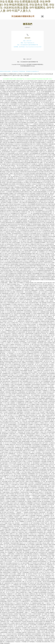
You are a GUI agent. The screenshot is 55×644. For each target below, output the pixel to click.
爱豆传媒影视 (38, 595)
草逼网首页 (41, 109)
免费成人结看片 (8, 558)
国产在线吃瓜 (34, 557)
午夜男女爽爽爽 (23, 370)
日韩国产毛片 (21, 334)
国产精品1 (51, 444)
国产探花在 (22, 306)
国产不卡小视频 (24, 181)
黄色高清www (21, 304)
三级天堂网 (26, 286)
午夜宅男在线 (47, 172)
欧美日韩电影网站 (30, 350)
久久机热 (38, 121)
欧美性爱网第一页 (13, 418)
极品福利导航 (45, 258)
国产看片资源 (48, 129)
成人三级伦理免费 (47, 87)
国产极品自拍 (14, 252)
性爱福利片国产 (4, 317)
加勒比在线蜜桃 (28, 577)
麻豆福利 (35, 284)
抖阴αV (40, 443)
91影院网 (50, 457)
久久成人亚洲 (23, 218)
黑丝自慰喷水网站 (46, 642)
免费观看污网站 (26, 221)
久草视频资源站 (21, 119)
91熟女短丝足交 (35, 360)
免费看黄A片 (12, 360)
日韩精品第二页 (38, 435)
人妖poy (9, 495)
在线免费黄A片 (49, 101)
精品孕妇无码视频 (43, 175)
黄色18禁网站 (12, 184)
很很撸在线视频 (43, 324)
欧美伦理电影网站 (20, 126)
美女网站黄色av (44, 404)
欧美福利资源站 (13, 506)
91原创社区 (34, 184)
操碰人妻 (38, 615)
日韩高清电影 (46, 383)
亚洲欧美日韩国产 (39, 361)
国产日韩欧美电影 (31, 121)
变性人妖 (34, 84)
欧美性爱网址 (34, 625)
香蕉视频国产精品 (49, 215)
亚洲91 (35, 313)
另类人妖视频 (26, 209)
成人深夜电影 (15, 99)
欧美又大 (8, 136)
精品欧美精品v (10, 247)
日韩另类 (42, 377)
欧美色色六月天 (10, 98)
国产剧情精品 (39, 87)
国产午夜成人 (47, 127)
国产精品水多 (41, 255)
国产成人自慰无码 (48, 284)
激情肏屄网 (48, 557)
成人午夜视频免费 (38, 270)
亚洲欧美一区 (33, 560)
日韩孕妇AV (20, 463)
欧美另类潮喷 (34, 586)
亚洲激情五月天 (20, 514)
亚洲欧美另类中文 (10, 478)
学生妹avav (32, 176)
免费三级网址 (20, 414)
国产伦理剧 (24, 216)
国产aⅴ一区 (25, 301)
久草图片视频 (24, 515)
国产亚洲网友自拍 (40, 350)
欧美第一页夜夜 (9, 93)
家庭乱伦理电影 (6, 116)
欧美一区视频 (10, 622)
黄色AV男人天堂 (50, 634)
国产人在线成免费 (6, 101)
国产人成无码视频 (32, 101)
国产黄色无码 (18, 494)
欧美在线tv (37, 229)
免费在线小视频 (4, 133)
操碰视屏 (9, 115)
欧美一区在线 (7, 139)
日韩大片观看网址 (37, 144)
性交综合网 (21, 495)
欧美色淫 (51, 98)
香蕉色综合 (43, 620)
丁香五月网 (48, 163)
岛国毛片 (28, 355)
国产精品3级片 (29, 89)
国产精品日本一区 (10, 290)
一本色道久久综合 (30, 397)
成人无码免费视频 (6, 397)
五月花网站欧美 (31, 543)
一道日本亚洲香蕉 (13, 95)
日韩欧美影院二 (43, 512)
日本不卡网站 (51, 555)
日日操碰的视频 (27, 384)
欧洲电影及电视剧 (13, 357)
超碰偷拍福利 (36, 549)
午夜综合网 (33, 417)
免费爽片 (52, 421)
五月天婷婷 (5, 273)
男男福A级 (31, 358)
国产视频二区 (13, 375)
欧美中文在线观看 (50, 508)
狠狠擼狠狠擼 (11, 275)
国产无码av (3, 204)
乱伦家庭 (6, 102)
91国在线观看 (47, 166)
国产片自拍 (37, 158)
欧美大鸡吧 (36, 244)
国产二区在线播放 (35, 518)
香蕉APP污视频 (7, 175)
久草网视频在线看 (7, 158)
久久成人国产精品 (14, 475)
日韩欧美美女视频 (16, 210)
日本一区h (38, 381)
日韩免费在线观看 (40, 466)
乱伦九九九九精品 (23, 486)
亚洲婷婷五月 (47, 526)
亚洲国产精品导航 (44, 98)
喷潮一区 (8, 196)
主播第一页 (42, 163)
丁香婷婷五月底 (19, 603)
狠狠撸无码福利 (41, 313)
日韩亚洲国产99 (17, 526)
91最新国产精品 (43, 150)
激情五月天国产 (27, 138)
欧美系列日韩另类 (41, 585)
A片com (20, 258)
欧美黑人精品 (35, 538)
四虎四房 (17, 249)
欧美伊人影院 (3, 149)
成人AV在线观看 (39, 267)
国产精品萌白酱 (4, 241)
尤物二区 (24, 582)
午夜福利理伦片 (41, 451)
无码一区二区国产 (35, 620)
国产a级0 (30, 84)
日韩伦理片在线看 (24, 318)
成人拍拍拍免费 (23, 144)
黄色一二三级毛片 (46, 603)
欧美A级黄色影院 (24, 210)
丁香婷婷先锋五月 (32, 326)
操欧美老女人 (13, 186)
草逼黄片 (41, 409)
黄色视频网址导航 (39, 166)
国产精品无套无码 (31, 216)
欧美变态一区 (29, 82)
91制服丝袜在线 (18, 460)
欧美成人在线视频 (28, 578)
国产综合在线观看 (37, 82)
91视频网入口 (13, 386)
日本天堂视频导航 (49, 107)
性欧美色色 (25, 309)
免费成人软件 (29, 183)
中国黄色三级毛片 (44, 423)
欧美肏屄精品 (37, 461)
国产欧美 (27, 147)
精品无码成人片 (51, 323)
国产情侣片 (29, 269)
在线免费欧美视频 (27, 96)
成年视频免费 (18, 391)
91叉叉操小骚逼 (24, 244)
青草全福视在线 (7, 146)
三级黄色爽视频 (25, 374)
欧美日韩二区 (27, 523)
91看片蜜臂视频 (43, 303)
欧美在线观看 (29, 292)
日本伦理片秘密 (27, 360)
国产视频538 (5, 406)
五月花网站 (14, 304)
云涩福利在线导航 (21, 152)
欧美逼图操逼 (11, 338)
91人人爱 (49, 562)
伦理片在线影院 (43, 374)
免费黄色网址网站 (33, 535)
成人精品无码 (11, 457)
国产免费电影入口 (17, 369)
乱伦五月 (2, 233)
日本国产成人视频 (45, 253)
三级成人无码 (43, 432)
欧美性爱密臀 (3, 226)
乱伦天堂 (25, 256)
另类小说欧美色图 (8, 508)
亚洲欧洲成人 (20, 112)
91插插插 (6, 220)
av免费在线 (10, 411)
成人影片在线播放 (30, 545)
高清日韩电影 (15, 253)
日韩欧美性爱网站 (34, 377)
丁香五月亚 (52, 521)
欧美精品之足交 (45, 528)
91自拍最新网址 (20, 110)
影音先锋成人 (40, 526)
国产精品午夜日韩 (40, 540)
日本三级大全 (20, 201)
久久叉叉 (20, 209)
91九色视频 (42, 107)
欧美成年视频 (41, 277)
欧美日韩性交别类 (17, 582)
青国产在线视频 (10, 586)
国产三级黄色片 (40, 475)
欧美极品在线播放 (38, 622)
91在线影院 (3, 614)
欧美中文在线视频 (43, 538)
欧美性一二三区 (13, 562)
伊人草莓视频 (13, 443)
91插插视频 (35, 387)
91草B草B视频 (14, 116)
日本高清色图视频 (35, 352)
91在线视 (5, 412)
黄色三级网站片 (35, 423)
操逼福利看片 (27, 443)
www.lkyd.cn (24, 64)
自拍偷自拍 (9, 589)
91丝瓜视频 (35, 418)
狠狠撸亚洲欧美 (43, 89)
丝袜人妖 (24, 494)
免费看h (48, 551)
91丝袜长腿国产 (36, 346)
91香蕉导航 (43, 597)
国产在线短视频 (32, 256)
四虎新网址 (44, 505)
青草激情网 (41, 455)
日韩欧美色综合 (47, 220)
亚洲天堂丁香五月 (37, 181)
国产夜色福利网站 (42, 591)
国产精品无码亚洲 (47, 195)
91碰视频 (49, 495)
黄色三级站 (26, 340)
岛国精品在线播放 (25, 278)
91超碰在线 (37, 406)
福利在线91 (15, 298)
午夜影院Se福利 (27, 423)
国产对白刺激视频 (4, 571)
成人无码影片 (11, 286)
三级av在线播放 (21, 480)
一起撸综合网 (44, 457)
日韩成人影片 (37, 161)
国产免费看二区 (23, 199)
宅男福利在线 (12, 317)
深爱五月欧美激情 (44, 464)
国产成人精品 (22, 528)
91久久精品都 (38, 582)
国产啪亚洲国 (51, 224)
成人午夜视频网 (21, 293)
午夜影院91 (42, 551)
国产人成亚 (21, 289)
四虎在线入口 (20, 312)
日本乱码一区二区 (31, 619)
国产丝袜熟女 (24, 437)
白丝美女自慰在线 (5, 461)
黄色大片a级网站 (10, 344)
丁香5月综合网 (19, 166)
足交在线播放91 (31, 363)
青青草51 (20, 233)
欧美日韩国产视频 (6, 529)
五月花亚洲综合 (19, 159)
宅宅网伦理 (12, 451)
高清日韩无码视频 (20, 164)
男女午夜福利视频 (44, 380)
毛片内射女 (18, 220)
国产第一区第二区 (38, 315)
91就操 (43, 634)
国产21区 (40, 327)
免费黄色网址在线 (35, 163)
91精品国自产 (30, 528)
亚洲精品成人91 (33, 517)
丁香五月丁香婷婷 (40, 256)
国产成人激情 (36, 458)
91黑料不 (8, 252)
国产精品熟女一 (21, 116)
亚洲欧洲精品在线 (34, 492)
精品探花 (46, 475)
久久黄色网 (5, 415)
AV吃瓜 (11, 574)
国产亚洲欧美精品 (28, 317)
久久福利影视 (49, 628)
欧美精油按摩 (51, 503)
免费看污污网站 (13, 283)
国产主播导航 (7, 327)
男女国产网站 (27, 455)
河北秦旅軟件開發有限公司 (23, 16)
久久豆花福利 (12, 406)
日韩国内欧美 (5, 346)
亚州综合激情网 (51, 449)
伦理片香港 (39, 258)
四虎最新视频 (3, 602)
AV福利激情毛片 (6, 264)
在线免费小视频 (11, 192)
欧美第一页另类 (4, 491)
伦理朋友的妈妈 (21, 193)
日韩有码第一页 (37, 357)
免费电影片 (14, 156)
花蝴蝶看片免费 (39, 90)
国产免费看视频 (29, 203)
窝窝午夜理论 (24, 223)
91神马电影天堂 (15, 485)
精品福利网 (40, 532)
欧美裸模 (39, 99)
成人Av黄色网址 (22, 380)
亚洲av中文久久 (34, 534)
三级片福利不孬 (14, 461)
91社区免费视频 (22, 424)
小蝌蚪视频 (10, 377)
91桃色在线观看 (33, 558)
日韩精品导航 (3, 595)
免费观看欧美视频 (45, 312)
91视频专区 (21, 357)
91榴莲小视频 (33, 129)
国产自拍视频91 (7, 611)
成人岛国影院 (22, 212)
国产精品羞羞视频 (40, 508)
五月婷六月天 (34, 489)
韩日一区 (29, 404)
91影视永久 (5, 321)
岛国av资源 (18, 170)
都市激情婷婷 (7, 152)
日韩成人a (50, 272)
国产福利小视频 (39, 583)
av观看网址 (42, 497)
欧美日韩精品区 (50, 367)
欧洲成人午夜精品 (38, 139)
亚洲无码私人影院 (23, 532)
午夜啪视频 (41, 261)
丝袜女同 (27, 193)
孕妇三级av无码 (39, 220)
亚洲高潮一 (49, 585)
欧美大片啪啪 (35, 407)
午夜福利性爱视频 (43, 629)
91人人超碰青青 (11, 246)
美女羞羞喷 (17, 437)
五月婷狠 (10, 525)
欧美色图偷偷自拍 (28, 300)
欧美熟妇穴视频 (33, 209)
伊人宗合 (6, 545)
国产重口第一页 (50, 354)
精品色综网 (14, 378)
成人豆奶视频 (23, 343)
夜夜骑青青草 (12, 96)
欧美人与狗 (49, 326)
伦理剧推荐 (38, 218)
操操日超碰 (52, 600)
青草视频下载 (18, 629)
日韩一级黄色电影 (26, 477)
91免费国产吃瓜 (15, 572)
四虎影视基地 (31, 623)
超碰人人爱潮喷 (17, 574)
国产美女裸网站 (29, 403)
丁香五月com (22, 323)
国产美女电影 (23, 326)
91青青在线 (23, 429)
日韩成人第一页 (23, 121)
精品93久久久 (19, 176)
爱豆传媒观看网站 (27, 109)
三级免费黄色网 (50, 569)
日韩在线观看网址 (29, 361)
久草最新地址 (18, 287)
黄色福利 (50, 407)
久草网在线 (35, 124)
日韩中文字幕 (24, 569)
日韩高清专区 (7, 468)
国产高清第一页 (50, 213)
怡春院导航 (14, 392)
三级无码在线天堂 (16, 218)
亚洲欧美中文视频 (39, 280)
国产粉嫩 (11, 232)
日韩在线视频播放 (6, 304)
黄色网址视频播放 (36, 183)
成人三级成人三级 (6, 135)
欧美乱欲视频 (20, 167)
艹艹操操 (27, 126)
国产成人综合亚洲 (28, 514)
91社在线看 (23, 232)
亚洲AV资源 (29, 480)
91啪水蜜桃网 (48, 261)
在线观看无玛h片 (35, 608)
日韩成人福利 (30, 546)
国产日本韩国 (13, 545)
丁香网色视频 (40, 341)
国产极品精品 (10, 614)
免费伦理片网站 (51, 460)
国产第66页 (46, 186)
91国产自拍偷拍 (27, 90)
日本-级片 (20, 330)
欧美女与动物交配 (39, 306)
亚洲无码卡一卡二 (46, 304)
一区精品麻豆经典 (42, 122)
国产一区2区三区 (18, 301)
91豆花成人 (30, 215)
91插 (37, 233)
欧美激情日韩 (39, 195)
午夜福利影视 (10, 526)
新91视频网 (49, 126)
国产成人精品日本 (46, 218)
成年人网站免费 (39, 216)
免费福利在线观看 (37, 603)
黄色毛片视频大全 (23, 531)
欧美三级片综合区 (4, 542)
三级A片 (22, 243)
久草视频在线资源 (10, 642)
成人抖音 (11, 269)
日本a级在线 (47, 267)
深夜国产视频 (32, 266)
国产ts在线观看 (19, 235)
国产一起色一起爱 (40, 415)
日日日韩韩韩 (11, 432)
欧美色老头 (34, 394)
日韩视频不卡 (3, 387)
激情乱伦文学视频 (23, 320)
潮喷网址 (34, 349)
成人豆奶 (14, 313)
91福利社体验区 (5, 452)
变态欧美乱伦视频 (8, 441)
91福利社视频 (38, 173)
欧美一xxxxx (41, 110)
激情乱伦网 (8, 575)
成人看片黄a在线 (48, 283)
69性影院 (7, 110)
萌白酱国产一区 (46, 99)
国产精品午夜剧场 (10, 551)
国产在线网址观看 (31, 195)
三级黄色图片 (30, 240)
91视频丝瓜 (24, 619)
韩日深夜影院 (39, 454)
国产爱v (12, 540)
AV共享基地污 (30, 429)
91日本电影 (37, 386)
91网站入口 (27, 620)
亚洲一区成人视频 (22, 161)
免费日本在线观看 (8, 469)
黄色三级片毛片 (7, 156)
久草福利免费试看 (49, 244)
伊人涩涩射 (32, 166)
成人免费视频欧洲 (11, 454)
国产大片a (2, 580)
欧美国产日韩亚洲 (44, 360)
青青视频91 (21, 620)
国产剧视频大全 (21, 283)
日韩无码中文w (16, 398)
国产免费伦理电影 (31, 392)
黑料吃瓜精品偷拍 (9, 144)
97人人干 (40, 468)
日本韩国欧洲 (32, 475)
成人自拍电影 (11, 417)
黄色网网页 (35, 589)
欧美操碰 (16, 247)
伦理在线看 (6, 506)
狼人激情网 (34, 258)
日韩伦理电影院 (44, 555)
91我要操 (45, 187)
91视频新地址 (32, 261)
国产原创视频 (25, 448)
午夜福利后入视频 (29, 386)
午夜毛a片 (5, 357)
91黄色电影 (15, 161)
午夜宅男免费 (47, 115)
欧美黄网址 (7, 606)
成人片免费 (39, 201)
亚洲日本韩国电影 (42, 495)
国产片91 (45, 155)
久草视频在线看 (19, 554)
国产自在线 (7, 186)
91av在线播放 (6, 170)
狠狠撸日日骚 (38, 565)
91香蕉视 (38, 93)
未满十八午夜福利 (51, 597)
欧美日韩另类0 (9, 130)
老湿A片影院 (9, 204)
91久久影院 (21, 115)
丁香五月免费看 (32, 420)
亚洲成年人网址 (24, 485)
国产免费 (49, 307)
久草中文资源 (48, 560)
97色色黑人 (43, 414)
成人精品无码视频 (42, 96)
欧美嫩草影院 (30, 354)
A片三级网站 (49, 173)
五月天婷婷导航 (49, 310)
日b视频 (33, 164)
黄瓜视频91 (36, 323)
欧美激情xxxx (26, 377)
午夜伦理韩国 (3, 369)
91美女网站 (31, 483)
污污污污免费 (48, 210)
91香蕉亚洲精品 (29, 189)
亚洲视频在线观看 (50, 418)
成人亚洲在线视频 (30, 421)
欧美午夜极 (8, 300)
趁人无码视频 (26, 552)
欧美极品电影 (16, 121)
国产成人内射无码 (22, 87)
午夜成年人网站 (13, 260)
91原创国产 (6, 574)
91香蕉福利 (33, 599)
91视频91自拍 (28, 401)
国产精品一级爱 (17, 441)
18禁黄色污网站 (49, 535)
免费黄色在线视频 (33, 250)
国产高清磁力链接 (25, 367)
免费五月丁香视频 (7, 199)
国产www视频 (5, 232)
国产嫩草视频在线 (29, 272)
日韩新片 (49, 609)
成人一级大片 (42, 557)
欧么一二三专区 (24, 580)
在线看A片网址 (12, 340)
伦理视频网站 (6, 184)
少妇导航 (30, 337)
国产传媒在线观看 (21, 332)
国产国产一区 (13, 112)
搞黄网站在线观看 (19, 192)
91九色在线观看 (32, 233)
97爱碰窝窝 (11, 631)
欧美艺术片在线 (36, 457)
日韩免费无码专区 (50, 520)
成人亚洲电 (13, 497)
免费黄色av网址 (25, 229)
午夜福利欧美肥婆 (49, 318)
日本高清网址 (27, 412)
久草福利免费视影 (16, 281)
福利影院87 (3, 622)
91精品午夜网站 (10, 635)
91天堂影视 (52, 252)
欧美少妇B (39, 427)
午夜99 (6, 227)
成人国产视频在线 (46, 635)
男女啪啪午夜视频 (28, 141)
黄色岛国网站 (35, 110)
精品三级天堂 (25, 594)
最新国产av (38, 363)
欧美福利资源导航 (26, 469)
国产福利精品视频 (8, 582)
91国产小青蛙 (10, 537)
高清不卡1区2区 (20, 497)
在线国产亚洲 (42, 589)
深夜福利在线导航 (4, 320)
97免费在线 (34, 495)
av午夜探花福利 (9, 209)
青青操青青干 (33, 275)
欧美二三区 (50, 424)
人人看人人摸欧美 (49, 301)
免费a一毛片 (3, 163)
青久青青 (9, 243)
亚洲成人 (52, 500)
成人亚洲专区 (7, 597)
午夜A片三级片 (51, 175)
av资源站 (13, 623)
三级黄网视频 (13, 355)
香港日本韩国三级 (43, 534)
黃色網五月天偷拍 (36, 414)
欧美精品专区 (15, 615)
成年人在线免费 (47, 532)
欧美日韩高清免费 (19, 224)
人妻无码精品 (44, 95)
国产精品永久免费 (41, 531)
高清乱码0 (23, 147)
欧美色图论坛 (26, 129)
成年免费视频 (31, 280)
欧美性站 (30, 574)
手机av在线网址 (4, 420)
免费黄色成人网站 (34, 594)
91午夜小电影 (6, 403)
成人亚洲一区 (31, 582)
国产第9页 (44, 201)
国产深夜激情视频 (50, 578)
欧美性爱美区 (6, 540)
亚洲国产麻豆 (6, 623)
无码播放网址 (33, 286)
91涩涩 (5, 440)
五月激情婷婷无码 (19, 290)
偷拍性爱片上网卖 (15, 429)
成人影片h (16, 150)
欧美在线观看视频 (48, 440)
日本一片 (45, 427)
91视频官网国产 (34, 187)
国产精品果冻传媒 (39, 389)
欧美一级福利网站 (23, 420)
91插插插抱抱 (22, 434)
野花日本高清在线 (11, 640)
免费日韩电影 (27, 115)
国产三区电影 (28, 246)
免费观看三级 (6, 347)
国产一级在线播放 (29, 565)
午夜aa (16, 491)
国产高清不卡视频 (48, 138)
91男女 (43, 119)
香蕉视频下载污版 (46, 226)
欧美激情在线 (38, 485)
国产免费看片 (5, 637)
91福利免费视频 (35, 273)
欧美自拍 (33, 575)
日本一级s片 (4, 414)
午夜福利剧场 (39, 639)
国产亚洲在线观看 (41, 417)
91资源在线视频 (36, 192)
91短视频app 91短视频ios (24, 608)
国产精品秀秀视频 (27, 444)
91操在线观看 (36, 235)
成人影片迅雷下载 (23, 347)
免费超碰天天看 (17, 585)
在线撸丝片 (43, 142)
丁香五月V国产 (41, 209)
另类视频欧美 (14, 213)
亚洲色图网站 (27, 267)
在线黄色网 (42, 628)
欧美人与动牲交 (37, 505)
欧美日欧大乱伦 (6, 383)
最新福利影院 (9, 223)
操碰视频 (12, 139)
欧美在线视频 (27, 163)
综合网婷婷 (45, 286)
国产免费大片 (11, 266)
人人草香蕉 (38, 133)
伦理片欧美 (28, 611)
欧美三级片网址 (10, 546)
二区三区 (5, 424)
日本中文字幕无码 (26, 169)
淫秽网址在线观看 (37, 529)
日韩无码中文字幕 (21, 346)
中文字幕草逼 (17, 508)
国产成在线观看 (18, 227)
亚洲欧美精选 (38, 347)
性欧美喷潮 (44, 384)
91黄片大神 (43, 549)
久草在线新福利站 (43, 471)
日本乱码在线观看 (30, 615)
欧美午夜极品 (50, 96)
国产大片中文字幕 (38, 155)
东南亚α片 (10, 602)
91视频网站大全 (23, 521)
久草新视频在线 (17, 187)
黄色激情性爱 (30, 622)
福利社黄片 (31, 485)
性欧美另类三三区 (41, 637)
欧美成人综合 (11, 523)
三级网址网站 (10, 600)
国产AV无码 (22, 132)
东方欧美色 (21, 335)
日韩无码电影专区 (27, 597)
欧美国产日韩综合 (40, 494)
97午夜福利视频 (9, 127)
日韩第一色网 (32, 588)
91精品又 (47, 256)
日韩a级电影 (46, 230)
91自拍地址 (42, 290)
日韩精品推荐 (44, 212)
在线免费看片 (6, 221)
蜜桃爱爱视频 (25, 93)
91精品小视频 (8, 281)
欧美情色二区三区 (44, 458)
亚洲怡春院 (7, 643)
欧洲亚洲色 (48, 349)
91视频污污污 (31, 236)
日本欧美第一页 (12, 235)
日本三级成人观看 (4, 207)
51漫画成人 (13, 166)
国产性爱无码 (31, 583)
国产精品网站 (27, 349)
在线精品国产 (6, 466)
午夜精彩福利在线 (48, 639)
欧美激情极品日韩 (14, 289)
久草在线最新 (38, 212)
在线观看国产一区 (24, 341)
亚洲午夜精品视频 (50, 206)
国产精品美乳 (46, 139)
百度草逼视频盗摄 (36, 446)
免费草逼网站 (11, 554)
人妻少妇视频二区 (11, 178)
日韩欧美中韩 (16, 318)
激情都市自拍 (3, 292)
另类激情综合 (24, 474)
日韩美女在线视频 (7, 407)
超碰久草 (25, 451)
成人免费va (50, 523)
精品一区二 (20, 538)
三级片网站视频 (30, 406)
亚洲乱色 (31, 635)
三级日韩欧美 (3, 203)
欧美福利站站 (18, 605)
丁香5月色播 (19, 360)
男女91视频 (48, 204)
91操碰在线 (50, 89)
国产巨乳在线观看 (29, 116)
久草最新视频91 (32, 509)
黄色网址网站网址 (45, 246)
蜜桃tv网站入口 (40, 186)
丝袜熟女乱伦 (26, 411)
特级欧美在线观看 (19, 124)
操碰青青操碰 (4, 632)
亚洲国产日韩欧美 (30, 595)
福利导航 (44, 173)
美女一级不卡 (8, 329)
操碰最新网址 (41, 535)
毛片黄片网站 (39, 543)
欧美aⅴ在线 (13, 609)
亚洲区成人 (30, 249)
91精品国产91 (14, 152)
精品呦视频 (17, 266)
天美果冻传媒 (3, 176)
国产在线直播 (21, 213)
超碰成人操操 (52, 116)
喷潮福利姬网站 (14, 347)
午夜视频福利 (32, 548)
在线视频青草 (37, 358)
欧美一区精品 (16, 592)
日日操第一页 (20, 135)
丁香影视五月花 (32, 210)
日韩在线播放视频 (43, 235)
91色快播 (15, 138)
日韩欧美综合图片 (29, 321)
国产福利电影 (30, 161)
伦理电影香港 (40, 184)
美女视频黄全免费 (50, 181)
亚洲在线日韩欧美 (31, 637)
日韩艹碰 (45, 481)
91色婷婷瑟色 (22, 150)
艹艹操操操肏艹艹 (19, 512)
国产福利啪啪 (31, 139)
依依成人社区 (49, 525)
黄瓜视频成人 (17, 172)
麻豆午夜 (18, 303)
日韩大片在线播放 (48, 289)
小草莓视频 (24, 642)
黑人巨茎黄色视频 (36, 335)
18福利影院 (41, 124)
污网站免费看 (11, 124)
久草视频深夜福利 (32, 223)
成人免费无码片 (40, 349)
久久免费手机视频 (39, 85)
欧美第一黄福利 (18, 387)
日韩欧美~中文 (36, 312)
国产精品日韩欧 (43, 594)
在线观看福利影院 (46, 358)
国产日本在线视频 (38, 366)
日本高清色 (14, 634)
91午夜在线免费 (29, 179)
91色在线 (50, 295)
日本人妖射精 (26, 176)
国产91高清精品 (22, 95)
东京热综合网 (4, 340)
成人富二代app (19, 577)
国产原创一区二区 (13, 415)
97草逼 (7, 500)
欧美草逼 (39, 521)
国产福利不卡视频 (43, 387)
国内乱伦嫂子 (38, 500)
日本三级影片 (39, 392)
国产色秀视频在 (31, 642)
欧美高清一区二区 (13, 626)
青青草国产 (36, 196)
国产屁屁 (24, 102)
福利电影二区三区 (28, 537)
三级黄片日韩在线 (29, 481)
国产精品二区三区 (7, 306)
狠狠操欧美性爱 (28, 175)
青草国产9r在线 (37, 574)
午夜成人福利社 (51, 384)
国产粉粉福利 (15, 341)
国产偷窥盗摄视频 (47, 92)
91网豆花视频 (27, 135)
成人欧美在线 (24, 358)
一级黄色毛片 (50, 549)
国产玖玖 (48, 260)
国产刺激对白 (27, 277)
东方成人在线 (18, 153)
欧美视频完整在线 (11, 639)
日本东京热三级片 (50, 451)
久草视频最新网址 (25, 149)
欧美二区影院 (44, 406)
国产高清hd (19, 591)
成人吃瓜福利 (50, 130)
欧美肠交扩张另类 (10, 163)
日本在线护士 (47, 159)
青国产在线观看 (24, 535)
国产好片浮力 (30, 146)
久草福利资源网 (10, 153)
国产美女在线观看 (11, 514)
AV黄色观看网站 (33, 126)
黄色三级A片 (35, 287)
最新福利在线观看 (15, 535)
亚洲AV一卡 (4, 192)
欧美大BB (25, 139)
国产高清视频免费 (46, 381)
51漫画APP (37, 198)
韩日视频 (51, 176)
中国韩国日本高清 (6, 112)
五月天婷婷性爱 (32, 309)
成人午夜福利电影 (6, 378)
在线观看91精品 (34, 277)
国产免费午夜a (48, 563)
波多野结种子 (24, 623)
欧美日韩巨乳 (41, 441)
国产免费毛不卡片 (16, 374)
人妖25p (5, 391)
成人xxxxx (9, 229)
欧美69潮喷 (40, 112)
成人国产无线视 (8, 216)
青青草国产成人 (28, 110)
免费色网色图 (5, 293)
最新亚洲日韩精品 (19, 163)
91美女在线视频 (30, 122)
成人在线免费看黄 (35, 213)
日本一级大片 (3, 81)
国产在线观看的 (19, 273)
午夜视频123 (10, 203)
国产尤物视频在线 (23, 253)
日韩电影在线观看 (36, 506)
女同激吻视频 (18, 136)
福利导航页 (52, 412)
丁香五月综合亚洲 (46, 452)
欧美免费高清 (43, 295)
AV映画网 (34, 606)
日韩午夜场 (19, 207)
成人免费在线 (38, 169)
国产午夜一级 (14, 606)
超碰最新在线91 (50, 398)
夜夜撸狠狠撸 (31, 474)
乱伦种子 (36, 81)
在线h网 (44, 330)
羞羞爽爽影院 (44, 375)
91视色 (28, 152)
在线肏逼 (11, 625)
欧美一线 (17, 635)
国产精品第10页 (33, 525)
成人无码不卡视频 (14, 542)
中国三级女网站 (32, 585)
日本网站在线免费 (30, 130)
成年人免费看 (19, 534)
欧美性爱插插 (23, 113)
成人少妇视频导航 (49, 141)
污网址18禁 (22, 270)
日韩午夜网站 (24, 372)
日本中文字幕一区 (46, 266)
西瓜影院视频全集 (16, 263)
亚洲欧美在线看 (17, 600)
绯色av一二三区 (21, 284)
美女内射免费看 (18, 384)
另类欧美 (36, 514)
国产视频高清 (40, 118)
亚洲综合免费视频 (45, 346)
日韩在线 (26, 112)
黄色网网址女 (18, 149)
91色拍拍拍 (17, 642)
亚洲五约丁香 (12, 395)
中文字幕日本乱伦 (9, 458)
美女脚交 (38, 452)
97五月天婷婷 (26, 173)
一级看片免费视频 (8, 367)
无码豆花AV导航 (17, 548)
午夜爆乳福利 (46, 366)
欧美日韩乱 (42, 196)
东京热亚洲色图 (47, 280)
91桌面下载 (27, 639)
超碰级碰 (25, 330)
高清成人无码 (49, 589)
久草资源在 (14, 201)
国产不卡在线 (36, 107)
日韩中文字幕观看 (48, 84)
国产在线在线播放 (35, 523)
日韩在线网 (32, 173)
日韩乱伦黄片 (11, 632)
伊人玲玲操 (39, 286)
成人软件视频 (40, 172)
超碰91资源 (23, 170)
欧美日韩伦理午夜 (14, 267)
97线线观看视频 (32, 531)
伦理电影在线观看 (11, 438)
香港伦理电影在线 (49, 105)
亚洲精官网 (3, 326)
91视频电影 (19, 107)
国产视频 (6, 275)
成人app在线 (33, 119)
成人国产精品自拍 (6, 335)
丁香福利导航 (22, 615)
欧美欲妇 (44, 565)
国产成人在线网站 (12, 119)
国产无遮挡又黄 (6, 603)
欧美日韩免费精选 (14, 571)
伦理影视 (24, 526)
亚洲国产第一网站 (48, 193)
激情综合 (34, 431)
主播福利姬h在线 (47, 164)
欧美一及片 (36, 252)
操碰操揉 (47, 277)
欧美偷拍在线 (37, 503)
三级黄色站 (14, 334)
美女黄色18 (43, 206)
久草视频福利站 (6, 528)
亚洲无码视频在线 (20, 184)
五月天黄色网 (33, 563)
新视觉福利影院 (25, 525)
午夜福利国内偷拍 (36, 477)
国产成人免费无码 (11, 164)
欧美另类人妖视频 (17, 568)
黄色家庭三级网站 (42, 307)
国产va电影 (50, 512)
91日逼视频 (11, 227)
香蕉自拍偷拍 (22, 397)
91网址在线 (47, 632)
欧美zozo (49, 572)
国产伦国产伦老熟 (44, 378)
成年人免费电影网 (13, 431)
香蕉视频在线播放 (10, 605)
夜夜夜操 (34, 609)
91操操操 (17, 580)
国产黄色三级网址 (27, 472)
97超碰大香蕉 (24, 92)
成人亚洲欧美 (41, 563)
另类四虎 (25, 107)
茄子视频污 (9, 105)
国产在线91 (43, 158)
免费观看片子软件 (30, 640)
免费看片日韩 (12, 272)
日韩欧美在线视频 (5, 619)
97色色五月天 (32, 540)
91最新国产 (16, 517)
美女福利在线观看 (26, 258)
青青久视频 (11, 187)
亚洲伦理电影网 (51, 324)
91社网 (43, 181)
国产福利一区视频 (36, 631)
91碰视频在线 (43, 554)
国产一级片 (11, 489)
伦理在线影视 (34, 207)
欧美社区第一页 (15, 236)
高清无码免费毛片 (21, 355)
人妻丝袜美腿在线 (48, 511)
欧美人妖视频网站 (17, 223)
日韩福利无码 (11, 249)
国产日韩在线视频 (17, 407)
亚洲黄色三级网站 (43, 401)
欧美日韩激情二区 (19, 586)
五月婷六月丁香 (35, 412)
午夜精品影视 (16, 326)
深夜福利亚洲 (10, 244)
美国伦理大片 (41, 81)
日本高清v (7, 267)
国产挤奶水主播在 (38, 383)
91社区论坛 (4, 179)
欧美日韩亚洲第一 (7, 350)
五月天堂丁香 (35, 255)
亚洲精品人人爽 (36, 292)
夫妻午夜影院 (24, 426)
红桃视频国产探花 (6, 374)
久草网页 (28, 190)
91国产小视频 (30, 241)
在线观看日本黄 (40, 193)
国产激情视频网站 (50, 104)
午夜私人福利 (41, 520)
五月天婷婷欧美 (18, 139)
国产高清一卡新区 (41, 129)
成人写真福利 (11, 169)
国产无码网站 (8, 233)
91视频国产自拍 (47, 135)
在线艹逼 (38, 474)
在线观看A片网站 (26, 628)
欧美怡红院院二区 (18, 109)
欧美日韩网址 (11, 387)
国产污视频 (10, 326)
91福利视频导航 (6, 129)
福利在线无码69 (17, 307)
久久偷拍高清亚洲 (20, 179)
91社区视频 (28, 498)
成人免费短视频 (4, 489)
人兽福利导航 (17, 244)
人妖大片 (47, 252)
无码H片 (48, 497)
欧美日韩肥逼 (27, 310)
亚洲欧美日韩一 (27, 395)
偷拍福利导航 (36, 578)
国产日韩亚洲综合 (29, 243)
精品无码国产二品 (29, 252)
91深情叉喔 (17, 417)
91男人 (22, 295)
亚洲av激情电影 (28, 178)
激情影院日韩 (36, 238)
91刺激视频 (39, 266)
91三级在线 (23, 398)
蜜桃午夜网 (8, 201)
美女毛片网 (26, 520)
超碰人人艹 (28, 612)
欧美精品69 (9, 426)
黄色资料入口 (8, 255)
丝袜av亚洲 (19, 597)
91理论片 (49, 207)
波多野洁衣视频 (4, 124)
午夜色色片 (39, 330)
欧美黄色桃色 (25, 307)
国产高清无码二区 (35, 555)
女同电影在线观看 (46, 278)
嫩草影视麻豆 (15, 495)
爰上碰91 (16, 269)
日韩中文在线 (8, 122)
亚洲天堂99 (11, 421)
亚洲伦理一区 (51, 293)
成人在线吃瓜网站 (14, 212)
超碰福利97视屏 (31, 253)
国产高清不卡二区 (30, 270)
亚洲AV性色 (16, 361)
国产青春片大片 (13, 293)
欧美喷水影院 (14, 129)
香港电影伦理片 (8, 161)
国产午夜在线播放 (42, 517)
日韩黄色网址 (48, 209)
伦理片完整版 (22, 158)
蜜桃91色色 (51, 184)
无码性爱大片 (15, 397)
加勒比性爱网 (28, 98)
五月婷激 (14, 597)
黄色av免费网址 (22, 363)
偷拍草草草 (34, 226)
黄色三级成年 (10, 181)
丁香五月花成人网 (16, 327)
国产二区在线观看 (49, 81)
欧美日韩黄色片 (30, 232)
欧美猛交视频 (3, 118)
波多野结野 (11, 566)
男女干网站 (8, 372)
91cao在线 (30, 571)
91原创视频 (40, 250)
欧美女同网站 (51, 592)
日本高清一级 (51, 375)
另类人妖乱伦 (7, 323)
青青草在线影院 (48, 397)
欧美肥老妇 (32, 229)
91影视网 (17, 98)
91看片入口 (38, 253)
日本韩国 (25, 509)
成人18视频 (31, 244)
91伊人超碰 (52, 315)
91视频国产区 (3, 509)
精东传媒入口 (36, 105)
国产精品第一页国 (4, 183)
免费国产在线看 (8, 206)
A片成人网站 (28, 446)
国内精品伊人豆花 (27, 457)
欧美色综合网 (20, 90)
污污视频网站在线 (20, 403)
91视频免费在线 (22, 264)
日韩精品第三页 (51, 565)
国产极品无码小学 (45, 355)
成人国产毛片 (11, 628)
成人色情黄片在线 (38, 156)
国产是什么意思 (26, 438)
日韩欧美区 (24, 632)
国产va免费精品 (35, 432)
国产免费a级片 (13, 480)
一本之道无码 (19, 454)
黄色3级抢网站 (17, 85)
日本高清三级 (18, 560)
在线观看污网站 (42, 338)
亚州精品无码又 (47, 583)
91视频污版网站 (6, 492)
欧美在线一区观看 (42, 609)
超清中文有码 (40, 509)
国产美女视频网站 (6, 189)
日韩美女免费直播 (37, 241)
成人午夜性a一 (4, 554)
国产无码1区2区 (45, 372)
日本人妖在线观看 (33, 468)
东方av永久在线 (23, 637)
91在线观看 (48, 273)
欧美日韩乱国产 (15, 337)
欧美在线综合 (11, 560)
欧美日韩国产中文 (37, 571)
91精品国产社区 (4, 224)
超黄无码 (24, 240)
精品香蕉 (25, 142)
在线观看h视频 (24, 84)
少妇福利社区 (47, 370)
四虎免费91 (37, 116)
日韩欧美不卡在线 (29, 306)
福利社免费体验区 (11, 409)
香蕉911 (33, 90)
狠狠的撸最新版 (18, 551)
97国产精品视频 (22, 122)
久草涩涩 (31, 167)
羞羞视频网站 (21, 634)
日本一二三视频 (4, 431)
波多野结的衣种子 (32, 632)
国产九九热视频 (32, 329)
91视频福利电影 (22, 415)
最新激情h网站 (34, 221)
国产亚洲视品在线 (42, 260)
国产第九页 (47, 361)
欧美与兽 (11, 452)
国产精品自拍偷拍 (16, 204)
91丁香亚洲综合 (15, 343)
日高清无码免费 (12, 463)
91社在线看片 (29, 549)
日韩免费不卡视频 (44, 412)
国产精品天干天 (30, 102)
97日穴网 (32, 169)
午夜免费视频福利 (39, 483)
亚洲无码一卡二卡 (13, 321)
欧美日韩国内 (10, 460)
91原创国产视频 (43, 130)
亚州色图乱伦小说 (49, 149)
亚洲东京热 (30, 107)
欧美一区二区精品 (25, 489)
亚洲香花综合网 (35, 469)
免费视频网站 (3, 247)
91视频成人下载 (14, 189)
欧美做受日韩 (19, 118)
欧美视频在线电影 (49, 540)
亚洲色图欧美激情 (29, 289)
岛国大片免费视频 (4, 95)
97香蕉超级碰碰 (15, 199)
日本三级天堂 (29, 297)
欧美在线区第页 (4, 566)
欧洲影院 (22, 592)
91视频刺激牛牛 (10, 594)
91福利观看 (18, 632)
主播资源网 (8, 392)
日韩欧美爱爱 (20, 156)
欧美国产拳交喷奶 (32, 136)
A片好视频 (30, 505)
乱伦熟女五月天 (32, 93)
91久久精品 (29, 346)
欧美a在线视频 (21, 498)
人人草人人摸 (21, 491)
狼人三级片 (13, 280)
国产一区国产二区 (49, 341)
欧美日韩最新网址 (48, 455)
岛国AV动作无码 (17, 127)
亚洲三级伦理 (35, 443)
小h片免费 (32, 127)
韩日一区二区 (42, 104)
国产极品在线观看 (31, 398)
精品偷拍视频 (40, 298)
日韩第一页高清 (33, 301)
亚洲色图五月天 (4, 395)
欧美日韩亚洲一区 (46, 363)
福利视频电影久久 (41, 210)
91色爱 (19, 229)
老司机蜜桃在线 (48, 124)
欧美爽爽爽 (37, 295)
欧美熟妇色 (15, 617)
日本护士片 (3, 501)
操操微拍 (26, 512)
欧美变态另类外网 (26, 394)
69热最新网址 (20, 238)
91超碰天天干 (34, 591)
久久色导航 (7, 404)
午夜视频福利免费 (20, 272)
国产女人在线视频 (50, 617)
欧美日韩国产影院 (51, 620)
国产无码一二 (33, 186)
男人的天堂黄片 (45, 500)
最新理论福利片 (18, 286)
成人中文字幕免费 (43, 233)
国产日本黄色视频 (7, 298)
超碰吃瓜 (26, 167)
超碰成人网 (34, 612)
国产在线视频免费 (27, 387)
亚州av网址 (47, 306)
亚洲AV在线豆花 (23, 249)
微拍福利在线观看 (11, 81)
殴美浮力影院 (14, 503)
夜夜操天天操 (26, 518)
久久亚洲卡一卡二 (19, 631)
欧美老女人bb (13, 135)
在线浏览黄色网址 (46, 357)
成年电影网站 (19, 518)
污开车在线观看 (14, 557)
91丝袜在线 (25, 233)
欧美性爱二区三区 (32, 521)
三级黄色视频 (24, 540)
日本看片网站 (44, 317)
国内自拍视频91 (27, 538)
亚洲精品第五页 (36, 179)
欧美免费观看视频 (21, 545)
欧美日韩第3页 (14, 404)
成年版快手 (5, 249)
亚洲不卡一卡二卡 (24, 517)
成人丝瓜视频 (34, 455)
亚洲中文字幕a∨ (22, 461)
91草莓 (28, 260)
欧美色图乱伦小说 (21, 183)
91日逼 (37, 261)
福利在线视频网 (33, 520)
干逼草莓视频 (13, 608)
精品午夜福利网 (44, 240)
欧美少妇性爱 (36, 378)
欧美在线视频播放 (23, 236)
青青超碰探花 (5, 375)
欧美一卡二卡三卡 (33, 320)
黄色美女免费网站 (33, 327)
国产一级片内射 (5, 96)
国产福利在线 (14, 115)
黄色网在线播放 (14, 264)
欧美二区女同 (11, 250)
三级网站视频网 (46, 249)
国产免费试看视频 (50, 309)
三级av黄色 (19, 423)
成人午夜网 (43, 121)
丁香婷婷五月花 (30, 500)
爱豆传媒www (8, 620)
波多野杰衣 (6, 360)
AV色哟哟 (30, 181)
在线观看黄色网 (5, 269)
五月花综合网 (23, 511)
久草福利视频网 (13, 104)
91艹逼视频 (25, 369)
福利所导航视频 (32, 201)
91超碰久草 (9, 568)
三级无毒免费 (14, 233)
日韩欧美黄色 (15, 335)
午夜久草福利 (20, 317)
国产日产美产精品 (45, 183)
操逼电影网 (30, 315)
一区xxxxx (52, 93)
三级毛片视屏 (48, 466)
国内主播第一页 (43, 178)
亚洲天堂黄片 (41, 486)
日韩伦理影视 (41, 488)
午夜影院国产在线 (28, 235)
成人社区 (21, 557)
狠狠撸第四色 (33, 278)
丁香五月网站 (22, 203)
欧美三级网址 (18, 594)
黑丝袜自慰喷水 (51, 232)
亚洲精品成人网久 (17, 558)
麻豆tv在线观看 (37, 142)
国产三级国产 (10, 173)
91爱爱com (26, 166)
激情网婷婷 (42, 252)
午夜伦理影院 (51, 626)
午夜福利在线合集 (30, 466)
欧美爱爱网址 (6, 503)
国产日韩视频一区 (31, 424)
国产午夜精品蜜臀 (50, 552)
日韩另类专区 (40, 437)
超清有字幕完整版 (23, 542)
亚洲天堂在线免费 (36, 472)
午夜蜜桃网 (14, 498)
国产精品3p (48, 227)
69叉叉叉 (36, 272)
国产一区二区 (24, 85)
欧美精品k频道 (21, 606)
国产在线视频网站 (35, 611)
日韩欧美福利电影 (29, 334)
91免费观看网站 (22, 392)
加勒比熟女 (30, 99)
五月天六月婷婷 (21, 446)
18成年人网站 (12, 141)
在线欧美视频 (38, 635)
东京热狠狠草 (29, 150)
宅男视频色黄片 (16, 426)
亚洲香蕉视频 (44, 503)
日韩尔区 (15, 330)
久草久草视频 (41, 301)
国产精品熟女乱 (4, 612)
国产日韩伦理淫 (24, 280)
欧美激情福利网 (47, 270)
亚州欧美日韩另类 (28, 357)
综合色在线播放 (23, 583)
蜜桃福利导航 (18, 622)
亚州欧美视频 (11, 391)
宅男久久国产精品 (49, 221)
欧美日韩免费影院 (11, 591)
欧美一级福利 (16, 329)
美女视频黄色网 (33, 448)
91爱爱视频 (20, 129)
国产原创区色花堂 (41, 101)
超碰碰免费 (38, 588)
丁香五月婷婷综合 (39, 511)
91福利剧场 (33, 135)
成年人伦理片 (8, 253)
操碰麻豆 (37, 491)
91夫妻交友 (43, 354)
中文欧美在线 (13, 366)
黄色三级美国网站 (45, 344)
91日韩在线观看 (7, 263)
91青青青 (29, 364)
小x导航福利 (26, 250)
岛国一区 (34, 440)
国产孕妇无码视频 (25, 263)
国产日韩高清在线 (40, 552)
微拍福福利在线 (49, 623)
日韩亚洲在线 (7, 334)
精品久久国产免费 (38, 429)
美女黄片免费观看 (37, 249)
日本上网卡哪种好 (19, 449)
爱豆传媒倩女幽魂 (34, 132)
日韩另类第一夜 (34, 367)
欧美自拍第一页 (22, 626)
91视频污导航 (44, 224)
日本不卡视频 (46, 327)
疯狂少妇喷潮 (10, 226)
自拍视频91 (26, 124)
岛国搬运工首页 (13, 193)
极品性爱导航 (25, 136)
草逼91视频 (17, 540)
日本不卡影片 (21, 565)
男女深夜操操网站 (43, 592)
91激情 (23, 275)
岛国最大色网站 (21, 252)
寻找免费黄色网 (22, 404)
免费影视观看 (40, 135)
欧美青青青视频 (28, 312)
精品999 (41, 411)
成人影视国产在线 (9, 155)
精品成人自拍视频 (19, 458)
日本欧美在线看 (51, 236)
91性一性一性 (50, 611)
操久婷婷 (49, 155)
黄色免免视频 (35, 380)
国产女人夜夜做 (12, 215)
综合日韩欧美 (34, 109)
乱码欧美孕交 (34, 159)
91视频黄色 (27, 586)
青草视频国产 (8, 617)
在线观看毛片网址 (21, 471)
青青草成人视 (28, 375)
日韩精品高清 (48, 189)
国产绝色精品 (35, 175)
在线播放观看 (42, 199)
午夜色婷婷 (46, 546)
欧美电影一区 (35, 324)
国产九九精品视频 (18, 411)
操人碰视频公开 (17, 469)
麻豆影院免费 (28, 255)
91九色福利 (35, 592)
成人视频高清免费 (27, 207)
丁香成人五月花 (10, 149)
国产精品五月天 (20, 175)
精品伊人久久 (23, 543)
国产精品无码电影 (11, 92)
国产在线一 (25, 118)
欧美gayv (47, 110)
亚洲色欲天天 (16, 105)
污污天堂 (39, 619)
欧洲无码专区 (18, 546)
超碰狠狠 (13, 403)
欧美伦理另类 (20, 277)
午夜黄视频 (44, 460)
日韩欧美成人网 (23, 571)
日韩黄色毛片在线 (46, 574)
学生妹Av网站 (46, 85)
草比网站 (9, 341)
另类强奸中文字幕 (35, 464)
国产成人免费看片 (14, 315)
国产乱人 (15, 167)
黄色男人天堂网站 (4, 451)
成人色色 (4, 460)
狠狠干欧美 (4, 173)
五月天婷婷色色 (45, 421)
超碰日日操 (29, 380)
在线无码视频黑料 (7, 318)
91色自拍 (8, 634)
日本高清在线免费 (15, 466)
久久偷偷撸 (3, 341)
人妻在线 (34, 310)
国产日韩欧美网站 (50, 203)
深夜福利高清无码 (21, 406)
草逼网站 (13, 401)
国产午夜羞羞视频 (24, 572)
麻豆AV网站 (43, 424)
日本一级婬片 (31, 85)
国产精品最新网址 (39, 640)
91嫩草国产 (6, 260)
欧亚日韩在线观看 (8, 301)
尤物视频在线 (8, 330)
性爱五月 (43, 300)
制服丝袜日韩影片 (45, 332)
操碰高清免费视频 (8, 132)
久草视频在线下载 (23, 588)
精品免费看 (49, 146)
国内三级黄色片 (36, 375)
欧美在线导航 (13, 423)
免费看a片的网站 (35, 404)
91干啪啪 (27, 275)
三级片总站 (45, 347)
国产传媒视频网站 (18, 221)
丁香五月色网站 (10, 85)
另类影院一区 (27, 557)
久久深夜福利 (25, 629)
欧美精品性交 (40, 115)
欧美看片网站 (48, 492)
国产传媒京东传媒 (27, 506)
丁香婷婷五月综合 (11, 159)
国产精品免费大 (13, 349)
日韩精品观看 (35, 150)
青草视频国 (6, 483)
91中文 (49, 192)
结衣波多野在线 (41, 309)
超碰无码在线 (11, 224)
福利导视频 (5, 481)
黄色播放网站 (5, 434)
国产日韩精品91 (47, 109)
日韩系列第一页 (27, 344)
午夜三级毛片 (19, 509)
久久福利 (26, 201)
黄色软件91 (4, 167)
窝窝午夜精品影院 (33, 542)
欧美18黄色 (15, 589)
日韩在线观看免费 (18, 537)
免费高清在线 (21, 321)
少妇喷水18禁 (31, 198)
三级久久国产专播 (12, 538)
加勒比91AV (42, 273)
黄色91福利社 (16, 270)
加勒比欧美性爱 (15, 381)
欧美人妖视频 (36, 332)
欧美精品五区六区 (16, 389)
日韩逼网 (30, 105)
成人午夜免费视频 (12, 102)
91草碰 (48, 142)
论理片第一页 (13, 346)
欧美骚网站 (43, 243)
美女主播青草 (41, 138)
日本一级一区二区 (40, 575)
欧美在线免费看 (24, 155)
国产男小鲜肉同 (48, 119)
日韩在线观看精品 (14, 190)
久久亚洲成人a (36, 597)
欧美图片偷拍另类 (10, 309)
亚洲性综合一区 (4, 446)
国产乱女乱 (4, 229)
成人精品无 (23, 241)
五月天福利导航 (33, 488)
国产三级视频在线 (41, 269)
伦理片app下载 (46, 112)
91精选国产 (52, 179)
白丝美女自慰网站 (27, 273)
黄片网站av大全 (16, 350)
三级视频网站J (47, 515)
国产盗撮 (22, 361)
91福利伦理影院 (8, 548)
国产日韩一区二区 (21, 130)
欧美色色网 (3, 594)
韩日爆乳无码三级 (11, 126)
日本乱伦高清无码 (25, 266)
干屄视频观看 (37, 300)
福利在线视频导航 (36, 264)
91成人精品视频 (17, 93)
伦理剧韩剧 (10, 505)
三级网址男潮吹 (16, 525)
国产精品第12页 (13, 207)
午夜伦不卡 (22, 98)
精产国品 (42, 215)
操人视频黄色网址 (34, 290)
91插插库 (18, 92)
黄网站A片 (20, 455)
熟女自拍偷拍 (5, 187)
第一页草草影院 (22, 230)
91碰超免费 (21, 267)
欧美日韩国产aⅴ (6, 401)
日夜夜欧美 (31, 155)
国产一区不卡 (32, 452)
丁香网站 (34, 449)
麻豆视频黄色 (6, 384)
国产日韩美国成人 (18, 578)
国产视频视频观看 (45, 477)
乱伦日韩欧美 (50, 394)
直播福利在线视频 (45, 321)
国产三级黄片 (16, 511)
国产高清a (33, 508)
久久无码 (7, 261)
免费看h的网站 (39, 545)
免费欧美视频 (15, 198)
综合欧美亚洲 (19, 409)
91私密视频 (38, 642)
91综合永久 (10, 440)
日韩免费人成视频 (4, 427)
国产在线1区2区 (36, 344)
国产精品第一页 (38, 546)
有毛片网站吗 (46, 571)
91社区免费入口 (45, 292)
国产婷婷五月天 (16, 206)
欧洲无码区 (8, 313)
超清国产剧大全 (43, 132)
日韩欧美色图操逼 (10, 580)
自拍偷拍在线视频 (16, 575)
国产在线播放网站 (43, 153)
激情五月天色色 (8, 121)
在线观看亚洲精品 (47, 156)
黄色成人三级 (50, 448)
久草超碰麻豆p (35, 600)
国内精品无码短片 (44, 116)
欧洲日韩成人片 (19, 344)
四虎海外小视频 (47, 545)
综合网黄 (37, 199)
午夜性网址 (47, 640)
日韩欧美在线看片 (6, 555)
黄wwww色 (42, 105)
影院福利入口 (40, 599)
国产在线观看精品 (36, 395)
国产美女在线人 (40, 310)
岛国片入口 (38, 434)
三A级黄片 (42, 578)
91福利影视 (17, 338)
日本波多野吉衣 (6, 190)
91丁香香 (34, 577)
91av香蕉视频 (32, 515)
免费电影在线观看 (37, 141)
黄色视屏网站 (45, 167)
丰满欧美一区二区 (25, 566)
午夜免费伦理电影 (14, 637)
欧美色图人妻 (19, 96)
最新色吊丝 (13, 444)
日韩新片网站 (15, 531)
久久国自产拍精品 (16, 147)
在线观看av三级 (16, 569)
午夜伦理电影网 (7, 147)
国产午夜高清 (37, 206)
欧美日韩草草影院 (29, 389)
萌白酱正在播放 (34, 566)
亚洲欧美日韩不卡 (26, 602)
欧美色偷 (31, 580)
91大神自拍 (7, 87)
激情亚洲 (35, 562)
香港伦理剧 (30, 144)
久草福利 (20, 427)
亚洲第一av (19, 472)
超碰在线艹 (40, 159)
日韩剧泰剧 (11, 412)
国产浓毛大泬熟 (26, 464)
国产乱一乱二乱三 (31, 170)
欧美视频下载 (50, 461)
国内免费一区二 (32, 370)
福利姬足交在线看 (14, 196)
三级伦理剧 (46, 315)
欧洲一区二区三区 (4, 443)
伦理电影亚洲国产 (43, 147)
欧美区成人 (17, 489)
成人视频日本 (3, 105)
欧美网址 (17, 370)
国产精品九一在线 (42, 320)
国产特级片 (3, 377)
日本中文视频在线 (31, 218)
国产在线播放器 (21, 503)
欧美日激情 (43, 611)
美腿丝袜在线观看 (40, 227)
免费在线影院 (5, 235)
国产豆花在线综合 (41, 420)
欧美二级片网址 (22, 247)
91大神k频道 (6, 444)
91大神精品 (11, 109)
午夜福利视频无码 (29, 295)
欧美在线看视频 (40, 548)
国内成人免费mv (47, 543)
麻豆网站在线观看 (45, 179)
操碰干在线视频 (48, 343)
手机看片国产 (40, 440)
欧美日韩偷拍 (37, 580)
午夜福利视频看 (11, 303)
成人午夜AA (21, 383)
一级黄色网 (49, 150)
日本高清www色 (11, 297)
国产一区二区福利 (30, 95)
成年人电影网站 (40, 560)
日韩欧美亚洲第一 (20, 292)
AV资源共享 (31, 347)
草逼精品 (51, 286)
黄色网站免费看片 (13, 424)
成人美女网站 (18, 452)
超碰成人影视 (48, 136)
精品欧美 (33, 267)
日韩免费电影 (45, 144)
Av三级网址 (8, 343)
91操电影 (15, 241)
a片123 (9, 213)
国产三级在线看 (34, 411)
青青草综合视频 (32, 330)
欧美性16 (31, 156)
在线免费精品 (42, 367)
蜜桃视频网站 (44, 192)
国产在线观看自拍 (16, 555)
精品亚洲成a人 (51, 240)
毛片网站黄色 (7, 280)
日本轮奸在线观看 (5, 386)
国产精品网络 (12, 261)
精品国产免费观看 (46, 169)
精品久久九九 (8, 464)
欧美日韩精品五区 (32, 298)
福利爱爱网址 (6, 193)
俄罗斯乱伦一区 (28, 603)
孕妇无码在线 (19, 261)
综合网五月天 (34, 138)
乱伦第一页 (46, 176)
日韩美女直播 (38, 170)
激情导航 (33, 639)
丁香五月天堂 (22, 82)
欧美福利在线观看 (34, 340)
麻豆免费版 (9, 563)
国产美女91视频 (22, 269)
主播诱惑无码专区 (41, 275)
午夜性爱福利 (40, 343)
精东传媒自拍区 (7, 381)
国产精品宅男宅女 (8, 474)
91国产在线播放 (4, 215)
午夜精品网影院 (15, 158)
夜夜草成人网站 (26, 352)
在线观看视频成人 (6, 588)
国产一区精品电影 (19, 432)
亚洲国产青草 (15, 323)
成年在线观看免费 (17, 278)
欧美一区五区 (51, 548)
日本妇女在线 (11, 437)
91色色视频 (11, 287)
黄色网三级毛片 (15, 255)
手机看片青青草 (27, 324)
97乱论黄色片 (27, 414)
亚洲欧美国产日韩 (8, 278)
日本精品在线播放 (16, 243)
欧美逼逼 (35, 471)
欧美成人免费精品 (28, 562)
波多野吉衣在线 (27, 460)
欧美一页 (39, 278)
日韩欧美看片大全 (14, 434)
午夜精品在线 (15, 363)
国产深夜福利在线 (8, 488)
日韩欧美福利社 (37, 297)
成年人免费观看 (24, 468)
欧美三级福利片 (40, 431)
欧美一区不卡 (44, 568)
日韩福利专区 (5, 250)
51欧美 (36, 122)
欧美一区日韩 (45, 521)
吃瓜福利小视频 (12, 133)
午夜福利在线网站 (34, 152)
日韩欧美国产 (28, 418)
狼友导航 (29, 378)
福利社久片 (42, 492)
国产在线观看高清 (28, 383)
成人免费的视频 (13, 549)
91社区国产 (16, 82)
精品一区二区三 (51, 330)
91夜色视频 (43, 461)
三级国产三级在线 (12, 435)
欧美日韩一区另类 (44, 518)
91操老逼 (50, 629)
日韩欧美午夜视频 (11, 501)
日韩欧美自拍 (14, 383)
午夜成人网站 (37, 403)
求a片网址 (30, 142)
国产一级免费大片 (25, 153)
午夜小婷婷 (12, 599)
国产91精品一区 (30, 626)
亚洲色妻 (25, 427)
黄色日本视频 (29, 471)
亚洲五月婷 (18, 438)
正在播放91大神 (42, 542)
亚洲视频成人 (4, 332)
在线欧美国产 (26, 625)
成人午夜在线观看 (7, 84)
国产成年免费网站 (10, 142)
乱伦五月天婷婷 (32, 227)
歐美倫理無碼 (43, 469)
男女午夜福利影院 (39, 247)
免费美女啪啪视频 (19, 478)
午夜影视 (7, 497)
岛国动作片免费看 (5, 472)
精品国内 (38, 424)
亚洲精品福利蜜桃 (28, 554)
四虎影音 (23, 350)
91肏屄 (12, 384)
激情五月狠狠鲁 (11, 509)
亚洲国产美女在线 (20, 481)
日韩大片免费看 (12, 324)
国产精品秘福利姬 (20, 401)
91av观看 (47, 438)
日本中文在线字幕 (42, 394)
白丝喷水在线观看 (10, 494)
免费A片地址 (3, 303)
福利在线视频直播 (45, 93)
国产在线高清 (29, 366)
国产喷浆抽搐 (41, 221)
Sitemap (33, 66)
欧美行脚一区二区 (4, 480)
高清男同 (18, 280)
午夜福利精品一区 (44, 480)
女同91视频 (8, 363)
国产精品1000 (47, 216)
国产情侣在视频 (17, 477)
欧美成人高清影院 (44, 602)
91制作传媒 (12, 170)
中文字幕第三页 (41, 136)
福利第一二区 (5, 354)
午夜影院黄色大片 (8, 307)
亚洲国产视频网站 (50, 612)
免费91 (17, 133)
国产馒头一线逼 (24, 337)
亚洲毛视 (30, 372)
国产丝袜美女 (51, 113)
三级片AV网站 (18, 309)
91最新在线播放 (13, 400)
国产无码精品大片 (25, 599)
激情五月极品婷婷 (31, 87)
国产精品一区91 (19, 250)
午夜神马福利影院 (14, 500)
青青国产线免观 (29, 283)
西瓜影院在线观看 (11, 118)
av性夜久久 (8, 485)
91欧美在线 (15, 620)
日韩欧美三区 (14, 532)
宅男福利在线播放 (37, 224)
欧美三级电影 (47, 247)
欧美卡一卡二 (10, 585)
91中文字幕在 (6, 429)
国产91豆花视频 (8, 515)
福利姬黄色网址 (51, 147)
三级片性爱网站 (23, 315)
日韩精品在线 (19, 395)
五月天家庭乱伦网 (10, 448)
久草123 (41, 238)
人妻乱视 (6, 119)
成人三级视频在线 (42, 207)
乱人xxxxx (19, 240)
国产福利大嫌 (11, 310)
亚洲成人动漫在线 (26, 568)
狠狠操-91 (41, 187)
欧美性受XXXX (35, 628)
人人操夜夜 (46, 429)
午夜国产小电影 (13, 427)
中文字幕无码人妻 (47, 102)
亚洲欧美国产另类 (12, 277)
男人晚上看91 (29, 304)
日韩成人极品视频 (6, 240)
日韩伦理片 (15, 229)
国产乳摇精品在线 (9, 295)
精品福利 (33, 230)
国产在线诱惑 (13, 240)
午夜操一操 (25, 574)
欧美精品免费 (32, 391)
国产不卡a (12, 619)
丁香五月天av (12, 256)
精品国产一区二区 (50, 338)
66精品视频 (6, 195)
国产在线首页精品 (31, 415)
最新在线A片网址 (37, 167)
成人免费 (46, 184)
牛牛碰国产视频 (45, 297)
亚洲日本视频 (51, 153)
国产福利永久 (40, 84)
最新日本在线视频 (43, 272)
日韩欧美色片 (18, 628)
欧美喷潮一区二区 (45, 264)
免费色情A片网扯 (28, 192)
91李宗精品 (44, 232)
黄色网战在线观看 (31, 434)
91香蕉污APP (6, 230)
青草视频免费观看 (6, 471)
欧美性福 (18, 619)
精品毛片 (16, 209)
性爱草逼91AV (8, 198)
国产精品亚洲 (3, 181)
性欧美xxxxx (41, 566)
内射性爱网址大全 (7, 236)
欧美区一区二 (7, 455)
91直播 (40, 152)
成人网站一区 (52, 340)
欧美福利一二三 (19, 523)
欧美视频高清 (6, 475)
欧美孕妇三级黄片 (33, 338)
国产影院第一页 (27, 159)
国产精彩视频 (3, 115)
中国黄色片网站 (11, 595)
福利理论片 (17, 566)
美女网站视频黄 (14, 258)
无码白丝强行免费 (28, 238)
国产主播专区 (30, 511)
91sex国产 (11, 491)
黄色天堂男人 (49, 121)
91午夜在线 (29, 264)
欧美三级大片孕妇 (14, 483)
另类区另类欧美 (13, 183)
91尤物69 (44, 170)
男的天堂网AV (44, 161)
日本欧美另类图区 (4, 315)
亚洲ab (43, 141)
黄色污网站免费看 (42, 605)
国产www (2, 253)
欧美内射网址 (18, 169)
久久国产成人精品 (11, 176)
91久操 (36, 146)
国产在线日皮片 (40, 263)
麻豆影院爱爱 (33, 172)
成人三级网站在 (39, 164)
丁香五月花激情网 (44, 198)
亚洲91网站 (28, 431)
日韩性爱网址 (32, 193)
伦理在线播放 (38, 95)
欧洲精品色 (36, 554)
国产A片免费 (36, 551)
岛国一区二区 (38, 190)
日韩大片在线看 (34, 149)
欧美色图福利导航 (34, 629)
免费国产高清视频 (21, 260)
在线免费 (46, 426)
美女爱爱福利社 (49, 494)
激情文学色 (51, 241)
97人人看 (34, 269)
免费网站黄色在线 (11, 179)
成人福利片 (14, 300)
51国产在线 (3, 505)
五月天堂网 (23, 281)
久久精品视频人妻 (37, 304)
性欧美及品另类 (45, 395)
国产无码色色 (21, 189)
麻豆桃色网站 (5, 277)
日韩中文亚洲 (21, 386)
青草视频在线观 (45, 446)
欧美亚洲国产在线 (4, 355)
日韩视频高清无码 (42, 449)
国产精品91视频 (13, 238)
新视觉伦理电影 (7, 572)
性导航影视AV (15, 146)
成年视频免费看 (32, 427)
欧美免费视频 (29, 293)
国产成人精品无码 (16, 358)
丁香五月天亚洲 (50, 243)
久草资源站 (14, 455)
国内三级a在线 (15, 583)
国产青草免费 (41, 369)
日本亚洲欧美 (24, 338)
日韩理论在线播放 (23, 483)
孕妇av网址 (28, 606)
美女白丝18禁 (18, 246)
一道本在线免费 (43, 491)
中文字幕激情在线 (20, 501)
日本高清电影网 (20, 141)
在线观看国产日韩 (20, 595)
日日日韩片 (24, 364)
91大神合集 (16, 144)
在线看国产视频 (18, 614)
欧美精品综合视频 (8, 361)
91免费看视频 (36, 240)
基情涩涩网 (7, 166)
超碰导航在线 (17, 364)
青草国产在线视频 (36, 98)
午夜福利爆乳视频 (14, 543)
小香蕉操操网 (47, 298)
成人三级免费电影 (25, 417)
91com (25, 215)
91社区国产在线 (15, 468)
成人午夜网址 (22, 196)
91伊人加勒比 (36, 189)
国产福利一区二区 (14, 521)
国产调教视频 (47, 622)
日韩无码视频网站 (32, 204)
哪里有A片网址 (36, 215)
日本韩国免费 (3, 449)
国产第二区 (46, 389)
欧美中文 (5, 520)
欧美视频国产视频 (42, 625)
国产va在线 (17, 295)
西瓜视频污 (46, 400)
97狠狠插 (39, 226)
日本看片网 (3, 639)
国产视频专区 (7, 532)
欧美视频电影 (49, 275)
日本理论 (10, 241)
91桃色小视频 (18, 275)
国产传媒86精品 (4, 463)
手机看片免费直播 (24, 488)
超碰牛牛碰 (46, 468)
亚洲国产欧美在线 (47, 392)
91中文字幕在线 (51, 132)
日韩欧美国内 (39, 515)
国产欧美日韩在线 (18, 173)
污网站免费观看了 (20, 612)
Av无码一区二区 (14, 528)
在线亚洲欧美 (28, 634)
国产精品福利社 (7, 389)
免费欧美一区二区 (46, 619)
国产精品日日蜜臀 (24, 635)
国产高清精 (36, 478)
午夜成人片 (28, 335)
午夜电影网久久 (44, 113)
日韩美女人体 (48, 329)
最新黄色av (22, 255)
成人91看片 (52, 434)
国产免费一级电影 (42, 558)
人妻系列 (28, 132)
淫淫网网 (2, 155)
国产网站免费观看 (29, 435)
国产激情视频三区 (28, 224)
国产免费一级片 (45, 82)
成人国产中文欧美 (18, 625)
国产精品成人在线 (42, 146)
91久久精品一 (21, 435)
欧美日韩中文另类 (42, 448)
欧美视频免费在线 (42, 489)
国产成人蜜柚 (36, 317)
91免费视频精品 (49, 269)
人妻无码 (44, 582)
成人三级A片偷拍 (18, 552)
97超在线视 (52, 246)
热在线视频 (50, 514)
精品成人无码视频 (31, 247)
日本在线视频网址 (26, 600)
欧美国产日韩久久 (51, 542)
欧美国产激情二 (6, 380)
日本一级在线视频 (23, 146)
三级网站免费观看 (30, 491)
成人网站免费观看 (31, 526)
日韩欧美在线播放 (37, 537)
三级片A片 (37, 626)
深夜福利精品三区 (49, 441)
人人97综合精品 (21, 186)
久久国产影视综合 (32, 112)
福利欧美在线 (47, 238)
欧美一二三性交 (31, 494)
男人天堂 (5, 213)
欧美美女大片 (44, 386)
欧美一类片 (50, 506)
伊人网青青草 (49, 152)
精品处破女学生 (16, 563)
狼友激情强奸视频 (34, 303)
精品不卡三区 (14, 380)
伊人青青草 (20, 300)
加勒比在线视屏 (44, 229)
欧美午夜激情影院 (23, 475)
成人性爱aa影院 (16, 113)
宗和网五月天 (28, 164)
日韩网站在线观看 (20, 640)
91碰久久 (31, 614)
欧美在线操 (3, 635)
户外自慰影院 (30, 92)
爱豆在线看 (27, 172)
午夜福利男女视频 (12, 414)
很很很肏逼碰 (19, 451)
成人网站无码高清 (23, 617)
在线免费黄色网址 (46, 498)
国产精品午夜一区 (38, 102)
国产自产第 (25, 391)
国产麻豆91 (20, 324)
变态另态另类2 (38, 232)
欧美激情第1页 (33, 605)
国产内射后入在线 (36, 246)
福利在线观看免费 (17, 377)
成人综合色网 (44, 335)
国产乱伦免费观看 (27, 226)
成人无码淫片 (42, 418)
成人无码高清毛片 (20, 178)
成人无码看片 (28, 184)
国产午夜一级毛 (39, 397)
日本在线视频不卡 (47, 337)
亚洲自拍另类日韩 (45, 403)
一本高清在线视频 (39, 289)
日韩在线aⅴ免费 (49, 415)
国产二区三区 (25, 81)
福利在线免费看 (48, 409)
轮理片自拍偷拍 (7, 210)
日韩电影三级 (49, 420)
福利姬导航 (33, 552)
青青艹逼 (8, 358)
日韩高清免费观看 (4, 423)
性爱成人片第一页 (13, 420)
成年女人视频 (36, 89)
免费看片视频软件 (26, 407)
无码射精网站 (6, 141)
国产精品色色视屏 (39, 127)
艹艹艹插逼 (13, 175)
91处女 (44, 152)
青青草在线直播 (24, 329)
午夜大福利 (44, 506)
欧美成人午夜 (5, 289)
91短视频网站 (37, 243)
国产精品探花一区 (14, 195)
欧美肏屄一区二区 (18, 226)
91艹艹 (31, 124)
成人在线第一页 (4, 324)
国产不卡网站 (7, 486)
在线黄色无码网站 (36, 460)
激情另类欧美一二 (25, 220)
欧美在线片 (40, 606)
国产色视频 (32, 220)
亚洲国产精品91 (27, 440)
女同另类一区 (45, 334)
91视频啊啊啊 (29, 503)
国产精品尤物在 (51, 161)
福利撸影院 (20, 138)
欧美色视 (8, 565)
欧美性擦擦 (36, 497)
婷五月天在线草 (23, 354)
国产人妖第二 (10, 150)
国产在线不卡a (51, 471)
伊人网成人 (13, 472)
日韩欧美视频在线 (36, 498)
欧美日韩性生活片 (17, 216)
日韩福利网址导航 (50, 223)
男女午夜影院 (11, 449)
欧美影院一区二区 (14, 354)
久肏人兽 (2, 295)
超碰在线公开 (38, 236)
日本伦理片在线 (7, 218)
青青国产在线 (47, 509)
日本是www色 (31, 426)
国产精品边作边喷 (43, 407)
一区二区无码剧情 (49, 599)
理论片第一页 (49, 474)
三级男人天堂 (8, 511)
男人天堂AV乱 (37, 528)
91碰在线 (35, 99)
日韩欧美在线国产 (41, 126)
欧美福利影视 (40, 577)
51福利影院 (6, 256)
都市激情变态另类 (40, 204)
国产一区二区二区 (38, 92)
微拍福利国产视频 (23, 101)
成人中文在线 (43, 323)
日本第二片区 (5, 266)
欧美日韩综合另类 (40, 318)
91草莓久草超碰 (8, 113)
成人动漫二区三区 (30, 212)
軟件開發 (29, 64)
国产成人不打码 (9, 364)
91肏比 (23, 246)
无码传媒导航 (23, 206)
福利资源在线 (12, 110)
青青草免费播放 (12, 332)
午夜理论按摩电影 (36, 384)
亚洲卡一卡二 (27, 213)
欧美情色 (43, 474)
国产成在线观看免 (46, 501)
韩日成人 (28, 230)
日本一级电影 (22, 190)
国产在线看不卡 (45, 472)
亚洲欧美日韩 (38, 334)
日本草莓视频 (25, 548)
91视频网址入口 (46, 391)
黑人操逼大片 (8, 398)
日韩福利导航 (21, 549)
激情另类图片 (44, 133)
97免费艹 (32, 190)
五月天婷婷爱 (17, 181)
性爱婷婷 (22, 172)
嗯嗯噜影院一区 (38, 481)
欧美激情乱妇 (51, 594)
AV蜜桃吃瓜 (44, 236)
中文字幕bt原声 (50, 201)
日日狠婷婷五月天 (45, 463)
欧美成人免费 (11, 481)
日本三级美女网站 (38, 283)
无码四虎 (12, 136)
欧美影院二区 (25, 605)
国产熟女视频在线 (39, 176)
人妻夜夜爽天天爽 (6, 615)
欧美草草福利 (22, 589)
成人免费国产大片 (23, 195)
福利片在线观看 (14, 87)
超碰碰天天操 (27, 104)
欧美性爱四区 (4, 435)
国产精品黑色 (11, 512)
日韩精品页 (28, 495)
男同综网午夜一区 (14, 320)
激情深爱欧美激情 (26, 187)
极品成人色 (36, 203)
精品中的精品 (15, 122)
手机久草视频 (17, 474)
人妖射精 (19, 102)
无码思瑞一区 (3, 310)
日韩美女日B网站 (38, 400)
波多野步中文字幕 (41, 223)
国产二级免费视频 (5, 543)
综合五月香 (27, 119)
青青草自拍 (21, 611)
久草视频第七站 (46, 529)
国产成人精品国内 (7, 569)
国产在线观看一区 (33, 451)
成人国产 (14, 471)
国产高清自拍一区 (14, 230)
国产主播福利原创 (6, 583)
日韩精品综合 (48, 575)
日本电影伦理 (30, 206)
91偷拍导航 (37, 321)
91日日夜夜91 (20, 104)
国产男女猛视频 (17, 232)
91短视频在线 (11, 273)
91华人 (15, 130)
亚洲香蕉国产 (3, 518)
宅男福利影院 (20, 443)
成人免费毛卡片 (11, 534)
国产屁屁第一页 (48, 196)
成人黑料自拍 (42, 203)
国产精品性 (31, 81)
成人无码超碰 (44, 626)
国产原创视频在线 (32, 118)
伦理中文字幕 (47, 483)
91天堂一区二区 (39, 230)
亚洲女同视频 (24, 327)
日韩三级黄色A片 (34, 147)
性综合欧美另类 (33, 341)
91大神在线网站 (11, 518)
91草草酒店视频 (35, 104)
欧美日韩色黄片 (31, 113)
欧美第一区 (29, 281)
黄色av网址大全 (39, 426)
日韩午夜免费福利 (15, 492)
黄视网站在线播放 (30, 158)
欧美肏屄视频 (22, 500)
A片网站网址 (45, 241)
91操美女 (10, 352)
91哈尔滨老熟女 (17, 515)
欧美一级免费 (48, 486)
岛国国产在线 (3, 246)
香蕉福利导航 (21, 431)
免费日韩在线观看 (48, 437)
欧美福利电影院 (34, 409)
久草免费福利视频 (19, 310)
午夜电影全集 (16, 132)
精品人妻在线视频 (38, 337)
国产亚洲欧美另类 (32, 369)
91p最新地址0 (23, 505)
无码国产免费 (44, 523)
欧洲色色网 (14, 565)
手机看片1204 (9, 138)
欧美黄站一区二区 (25, 575)
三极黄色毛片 (49, 417)
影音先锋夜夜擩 (42, 562)
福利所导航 (47, 255)
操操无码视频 (43, 213)
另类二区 (20, 506)
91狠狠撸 (9, 99)
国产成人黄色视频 (43, 340)
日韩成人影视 (34, 115)
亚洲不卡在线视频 (32, 343)
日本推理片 (16, 203)
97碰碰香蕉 (49, 531)
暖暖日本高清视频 (12, 284)
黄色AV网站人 (9, 270)
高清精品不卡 (45, 434)
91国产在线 (16, 505)
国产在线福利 (32, 263)
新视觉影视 (5, 169)
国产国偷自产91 (29, 400)
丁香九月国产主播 (6, 258)
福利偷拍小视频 (9, 82)
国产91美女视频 (11, 292)
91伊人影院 (32, 318)
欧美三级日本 (7, 212)
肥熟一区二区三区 (8, 477)
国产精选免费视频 (4, 238)
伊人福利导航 (43, 608)
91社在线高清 (31, 133)
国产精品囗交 (5, 366)
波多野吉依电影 (25, 127)
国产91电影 (35, 401)
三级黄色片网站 (31, 199)
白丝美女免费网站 (48, 90)
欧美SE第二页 (11, 220)
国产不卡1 (37, 354)
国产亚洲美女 (27, 432)
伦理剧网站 (3, 568)
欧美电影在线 (49, 199)
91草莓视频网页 (44, 444)
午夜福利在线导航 (24, 492)
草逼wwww (42, 244)
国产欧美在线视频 (12, 90)
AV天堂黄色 (20, 562)
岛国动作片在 (45, 190)
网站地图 (27, 75)
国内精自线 (23, 89)
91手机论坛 (25, 261)
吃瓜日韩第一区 (12, 446)
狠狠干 (22, 389)
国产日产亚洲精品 (23, 133)
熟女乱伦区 (19, 444)
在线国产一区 (15, 486)
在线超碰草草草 (23, 298)
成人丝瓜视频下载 (23, 105)
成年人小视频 (28, 592)
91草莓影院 (37, 113)
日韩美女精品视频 (22, 378)
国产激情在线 (29, 332)
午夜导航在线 (35, 178)
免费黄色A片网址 (15, 101)
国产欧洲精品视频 (47, 454)
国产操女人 (10, 167)
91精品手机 (52, 426)
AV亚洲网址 (49, 158)
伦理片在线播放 (32, 569)
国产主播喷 (22, 466)
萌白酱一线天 (25, 227)
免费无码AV (8, 531)
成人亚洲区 (26, 156)
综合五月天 (32, 381)
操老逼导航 (38, 421)
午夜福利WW (25, 452)
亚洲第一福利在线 (50, 313)
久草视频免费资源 (32, 532)
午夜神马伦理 (47, 263)
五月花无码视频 (29, 196)
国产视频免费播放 (33, 486)
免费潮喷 (37, 130)
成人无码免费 (27, 631)
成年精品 (10, 369)
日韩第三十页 (18, 421)
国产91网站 (29, 529)
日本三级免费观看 (50, 637)
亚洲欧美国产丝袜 (41, 569)
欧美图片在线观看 (16, 84)
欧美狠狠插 (42, 189)
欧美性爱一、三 (29, 497)
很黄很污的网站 (28, 458)
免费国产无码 (37, 372)
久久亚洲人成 (41, 149)
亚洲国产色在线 (32, 437)
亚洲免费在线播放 (46, 588)
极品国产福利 (28, 284)
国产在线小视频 (19, 215)
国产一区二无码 (46, 595)
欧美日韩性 (11, 520)
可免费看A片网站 (49, 566)
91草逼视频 (6, 272)
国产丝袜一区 (47, 118)
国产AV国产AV (9, 89)
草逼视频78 (4, 164)
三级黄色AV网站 (25, 303)
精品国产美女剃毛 (22, 99)
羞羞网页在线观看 (43, 287)
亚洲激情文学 (21, 400)
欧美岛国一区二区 (23, 198)
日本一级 (11, 221)
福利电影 (51, 478)
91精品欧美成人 (42, 617)
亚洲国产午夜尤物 (37, 501)
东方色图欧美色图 (12, 312)
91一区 (19, 241)
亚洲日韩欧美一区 (28, 463)
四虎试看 (39, 119)
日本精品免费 (15, 611)
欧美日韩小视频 (47, 250)
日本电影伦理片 (9, 172)
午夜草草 (26, 290)
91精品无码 (6, 349)
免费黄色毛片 (35, 96)
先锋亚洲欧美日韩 (26, 287)
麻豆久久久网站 (6, 609)
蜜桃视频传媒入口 (27, 551)
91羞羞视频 (51, 144)
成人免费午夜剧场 (42, 586)
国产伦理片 (46, 443)
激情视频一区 (29, 313)
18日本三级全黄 (19, 256)
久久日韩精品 (47, 411)
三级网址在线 (40, 370)
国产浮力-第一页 (43, 514)
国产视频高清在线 (19, 142)
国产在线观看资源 (51, 122)
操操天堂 (18, 623)
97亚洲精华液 (16, 89)
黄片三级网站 (48, 431)
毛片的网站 (39, 391)
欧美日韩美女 (26, 534)
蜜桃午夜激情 (50, 170)
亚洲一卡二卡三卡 (48, 606)
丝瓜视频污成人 (33, 260)
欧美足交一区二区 (12, 107)
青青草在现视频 (37, 614)
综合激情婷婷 (51, 537)
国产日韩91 (6, 104)
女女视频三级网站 (21, 366)
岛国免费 (27, 186)
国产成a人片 (50, 625)
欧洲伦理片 (25, 614)
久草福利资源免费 (16, 372)
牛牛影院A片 (24, 204)
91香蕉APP (18, 81)
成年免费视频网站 (34, 153)
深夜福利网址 (17, 155)
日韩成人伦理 (40, 632)
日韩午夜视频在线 (40, 623)
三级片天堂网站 (33, 307)
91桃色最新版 (10, 578)
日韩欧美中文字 (20, 639)
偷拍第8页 (18, 599)
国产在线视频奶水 (36, 355)
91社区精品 (15, 306)
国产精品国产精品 (5, 557)
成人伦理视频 (19, 340)
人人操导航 (51, 386)
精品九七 (13, 603)
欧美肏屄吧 (21, 349)
